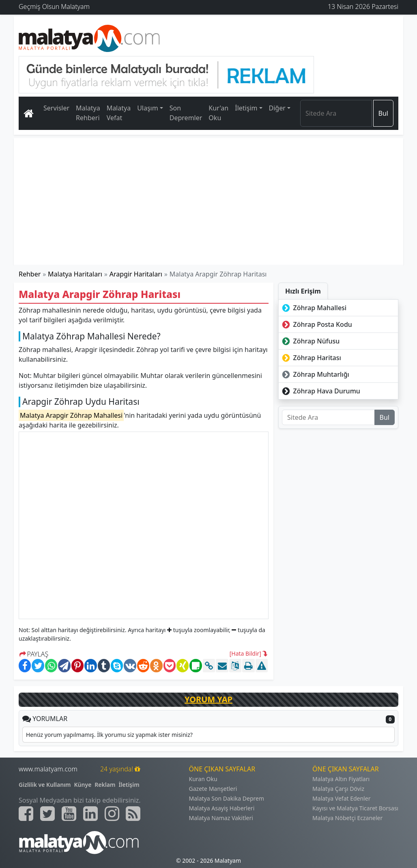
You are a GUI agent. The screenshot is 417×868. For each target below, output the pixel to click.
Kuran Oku (203, 779)
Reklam (105, 785)
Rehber (30, 274)
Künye (83, 785)
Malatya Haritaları (75, 274)
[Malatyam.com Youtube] (69, 814)
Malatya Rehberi (88, 113)
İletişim (129, 785)
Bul (383, 113)
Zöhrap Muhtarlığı (315, 374)
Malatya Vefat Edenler (341, 798)
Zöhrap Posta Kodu (316, 324)
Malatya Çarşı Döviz (338, 789)
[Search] (336, 113)
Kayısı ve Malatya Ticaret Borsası (355, 808)
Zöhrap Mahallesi (313, 308)
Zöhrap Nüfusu (310, 341)
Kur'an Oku (218, 113)
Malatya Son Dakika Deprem (227, 798)
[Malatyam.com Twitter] (47, 814)
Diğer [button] (277, 108)
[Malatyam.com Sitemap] (133, 814)
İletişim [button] (246, 108)
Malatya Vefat (119, 113)
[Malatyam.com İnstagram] (112, 814)
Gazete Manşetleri (213, 789)
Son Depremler (186, 113)
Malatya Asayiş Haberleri (222, 808)
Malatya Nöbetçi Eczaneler (347, 818)
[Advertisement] (208, 201)
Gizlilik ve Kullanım (45, 785)
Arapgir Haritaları (136, 274)
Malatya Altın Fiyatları (341, 779)
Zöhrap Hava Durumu (320, 391)
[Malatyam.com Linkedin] (90, 814)
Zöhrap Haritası (311, 358)
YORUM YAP (208, 699)
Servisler (56, 108)
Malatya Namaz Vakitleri (221, 818)
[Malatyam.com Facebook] (26, 814)
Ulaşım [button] (148, 108)
